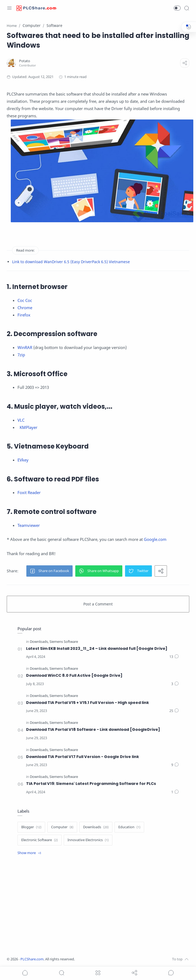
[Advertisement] (98, 907)
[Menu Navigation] (9, 8)
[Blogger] (31, 827)
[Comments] (174, 657)
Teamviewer (29, 525)
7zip (21, 355)
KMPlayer (28, 427)
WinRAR (25, 347)
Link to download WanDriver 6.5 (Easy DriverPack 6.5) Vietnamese (71, 262)
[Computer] (62, 827)
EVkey (23, 460)
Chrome (25, 308)
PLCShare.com (32, 959)
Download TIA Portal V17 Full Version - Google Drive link (83, 757)
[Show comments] (171, 973)
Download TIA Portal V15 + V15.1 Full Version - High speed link (88, 703)
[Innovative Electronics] (88, 840)
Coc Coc (25, 300)
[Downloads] (39, 642)
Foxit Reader (29, 492)
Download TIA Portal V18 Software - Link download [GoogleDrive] (93, 729)
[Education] (129, 827)
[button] (177, 8)
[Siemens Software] (64, 642)
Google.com (155, 539)
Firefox (24, 315)
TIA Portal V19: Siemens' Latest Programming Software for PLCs (91, 784)
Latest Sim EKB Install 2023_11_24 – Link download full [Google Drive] (97, 648)
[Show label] (29, 853)
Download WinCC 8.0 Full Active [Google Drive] (74, 675)
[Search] (187, 8)
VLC (21, 420)
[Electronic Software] (40, 840)
